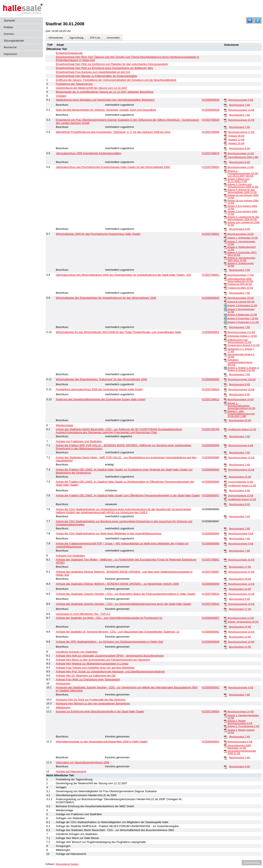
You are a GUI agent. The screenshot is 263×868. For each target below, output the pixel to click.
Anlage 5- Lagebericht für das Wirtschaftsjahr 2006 (243, 218)
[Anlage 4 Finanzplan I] (225, 319)
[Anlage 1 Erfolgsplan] (225, 306)
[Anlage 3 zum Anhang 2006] (225, 212)
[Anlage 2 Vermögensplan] (225, 309)
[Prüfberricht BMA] (225, 288)
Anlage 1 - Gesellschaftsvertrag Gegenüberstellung (241, 406)
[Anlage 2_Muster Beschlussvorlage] (225, 721)
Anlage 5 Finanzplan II (243, 322)
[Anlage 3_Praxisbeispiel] (225, 726)
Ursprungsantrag (241, 482)
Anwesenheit (113, 38)
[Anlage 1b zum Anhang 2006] (225, 201)
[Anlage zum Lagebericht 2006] (225, 222)
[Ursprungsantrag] (225, 482)
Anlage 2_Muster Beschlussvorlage (240, 722)
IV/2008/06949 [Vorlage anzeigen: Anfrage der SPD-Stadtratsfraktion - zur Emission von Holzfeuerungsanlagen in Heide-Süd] (211, 642)
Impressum (10, 54)
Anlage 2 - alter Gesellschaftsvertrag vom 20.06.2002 (241, 414)
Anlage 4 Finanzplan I (243, 318)
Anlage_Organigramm (243, 622)
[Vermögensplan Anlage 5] (225, 355)
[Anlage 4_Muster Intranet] (225, 730)
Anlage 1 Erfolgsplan (242, 305)
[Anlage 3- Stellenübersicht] (225, 247)
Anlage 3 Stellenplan (242, 315)
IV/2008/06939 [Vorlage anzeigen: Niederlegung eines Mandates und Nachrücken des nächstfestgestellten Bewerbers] (211, 100)
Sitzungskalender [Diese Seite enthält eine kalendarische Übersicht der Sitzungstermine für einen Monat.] (14, 41)
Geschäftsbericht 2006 (243, 157)
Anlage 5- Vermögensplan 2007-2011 (241, 259)
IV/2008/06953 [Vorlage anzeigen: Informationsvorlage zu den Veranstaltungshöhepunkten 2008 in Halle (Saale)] (211, 742)
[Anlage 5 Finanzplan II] (225, 322)
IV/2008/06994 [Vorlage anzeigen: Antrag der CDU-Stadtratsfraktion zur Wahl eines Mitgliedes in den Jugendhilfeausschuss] (211, 533)
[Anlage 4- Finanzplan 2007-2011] (225, 253)
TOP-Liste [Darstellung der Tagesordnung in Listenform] (95, 38)
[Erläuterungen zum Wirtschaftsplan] (225, 340)
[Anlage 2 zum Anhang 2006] (225, 206)
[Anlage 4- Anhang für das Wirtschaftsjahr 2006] (225, 190)
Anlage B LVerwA (241, 302)
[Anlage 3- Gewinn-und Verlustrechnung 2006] (225, 184)
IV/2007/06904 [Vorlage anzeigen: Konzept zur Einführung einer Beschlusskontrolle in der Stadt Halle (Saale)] (211, 711)
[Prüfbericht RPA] (225, 284)
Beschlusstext (239, 105)
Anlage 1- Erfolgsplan (243, 238)
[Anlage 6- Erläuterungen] (225, 263)
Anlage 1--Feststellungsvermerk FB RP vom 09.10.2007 (243, 173)
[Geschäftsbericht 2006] (225, 157)
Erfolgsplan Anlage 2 (242, 336)
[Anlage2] (225, 136)
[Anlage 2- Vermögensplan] (225, 242)
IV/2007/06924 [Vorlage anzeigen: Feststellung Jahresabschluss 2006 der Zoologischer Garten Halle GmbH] (211, 389)
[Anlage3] (225, 140)
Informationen (56, 38)
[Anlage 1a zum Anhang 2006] (225, 195)
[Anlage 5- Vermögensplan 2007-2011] (225, 258)
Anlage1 (236, 143)
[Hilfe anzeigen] (258, 20)
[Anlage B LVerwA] (225, 302)
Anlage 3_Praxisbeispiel (243, 726)
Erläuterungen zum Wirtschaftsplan (239, 341)
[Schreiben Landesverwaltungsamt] (225, 360)
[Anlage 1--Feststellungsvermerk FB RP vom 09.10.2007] (225, 171)
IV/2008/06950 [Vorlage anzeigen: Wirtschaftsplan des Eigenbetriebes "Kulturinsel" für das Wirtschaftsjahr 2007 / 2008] (211, 379)
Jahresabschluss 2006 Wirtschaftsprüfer (240, 280)
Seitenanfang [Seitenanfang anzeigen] (252, 863)
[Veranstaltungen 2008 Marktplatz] (225, 746)
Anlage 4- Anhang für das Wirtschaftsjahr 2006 (242, 191)
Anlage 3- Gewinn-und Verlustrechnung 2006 (243, 186)
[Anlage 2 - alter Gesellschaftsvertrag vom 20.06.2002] (225, 411)
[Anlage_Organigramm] (225, 622)
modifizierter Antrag (242, 429)
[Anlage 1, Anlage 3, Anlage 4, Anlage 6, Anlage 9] (225, 368)
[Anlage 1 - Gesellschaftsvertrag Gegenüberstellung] (225, 403)
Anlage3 (236, 140)
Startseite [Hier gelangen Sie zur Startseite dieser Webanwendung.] (9, 21)
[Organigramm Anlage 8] (225, 345)
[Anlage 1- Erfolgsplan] (225, 238)
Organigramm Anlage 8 (243, 345)
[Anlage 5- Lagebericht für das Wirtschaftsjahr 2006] (225, 217)
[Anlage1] (225, 144)
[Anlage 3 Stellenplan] (225, 315)
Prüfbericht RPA (240, 284)
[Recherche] (250, 20)
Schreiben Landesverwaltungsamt (240, 362)
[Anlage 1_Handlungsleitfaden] (225, 715)
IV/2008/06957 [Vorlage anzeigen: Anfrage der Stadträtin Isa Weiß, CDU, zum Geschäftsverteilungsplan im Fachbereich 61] (211, 618)
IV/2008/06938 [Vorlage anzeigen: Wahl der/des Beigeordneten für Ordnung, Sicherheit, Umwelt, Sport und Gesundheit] (211, 110)
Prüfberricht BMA (240, 288)
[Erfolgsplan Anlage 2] (225, 336)
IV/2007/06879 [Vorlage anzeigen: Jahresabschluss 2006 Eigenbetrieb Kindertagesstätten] (211, 153)
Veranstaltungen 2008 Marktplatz (239, 747)
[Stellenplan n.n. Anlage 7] (225, 349)
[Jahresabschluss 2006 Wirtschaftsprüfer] (225, 279)
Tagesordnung (76, 38)
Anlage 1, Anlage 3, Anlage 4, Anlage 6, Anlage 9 (243, 369)
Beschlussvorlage (241, 100)
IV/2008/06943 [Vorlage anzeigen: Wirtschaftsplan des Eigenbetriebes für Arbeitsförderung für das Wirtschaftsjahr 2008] (211, 298)
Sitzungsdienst (63, 864)
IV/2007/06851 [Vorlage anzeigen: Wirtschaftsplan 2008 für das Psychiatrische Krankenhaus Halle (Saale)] (211, 234)
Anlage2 (236, 136)
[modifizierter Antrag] (225, 430)
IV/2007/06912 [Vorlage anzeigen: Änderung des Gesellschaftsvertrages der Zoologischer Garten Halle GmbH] (211, 399)
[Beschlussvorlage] (225, 100)
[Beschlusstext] (225, 105)
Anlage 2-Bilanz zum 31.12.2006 (239, 180)
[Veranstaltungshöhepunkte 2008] (225, 751)
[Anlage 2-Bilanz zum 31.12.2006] (225, 179)
